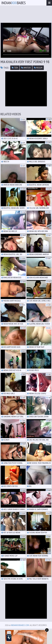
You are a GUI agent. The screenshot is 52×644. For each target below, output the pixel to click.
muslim (38, 68)
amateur (26, 68)
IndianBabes (14, 3)
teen (15, 68)
